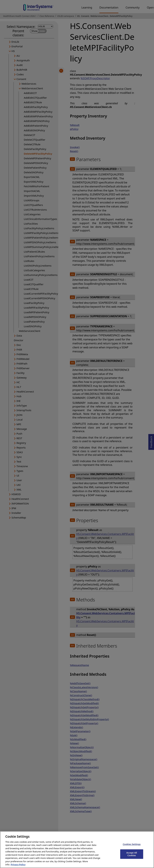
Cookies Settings (132, 848)
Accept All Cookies (132, 858)
